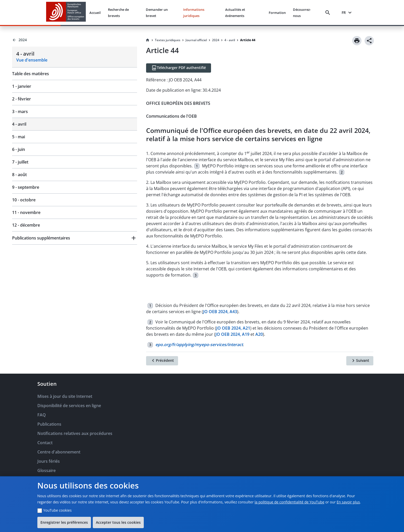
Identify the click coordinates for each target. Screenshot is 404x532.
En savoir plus (348, 502)
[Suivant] (360, 361)
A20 (259, 334)
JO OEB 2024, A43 (220, 312)
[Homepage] (148, 40)
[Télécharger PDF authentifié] (179, 68)
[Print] (357, 41)
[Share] (369, 41)
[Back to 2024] (75, 40)
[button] (75, 238)
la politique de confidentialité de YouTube (289, 502)
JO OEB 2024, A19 (232, 334)
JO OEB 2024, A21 (233, 328)
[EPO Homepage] (66, 12)
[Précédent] (162, 361)
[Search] (329, 13)
